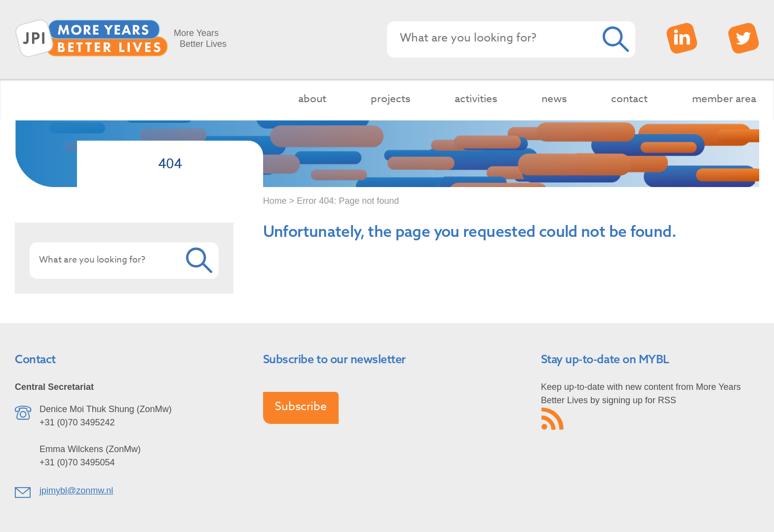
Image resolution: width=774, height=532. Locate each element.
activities (476, 98)
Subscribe (301, 407)
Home (275, 201)
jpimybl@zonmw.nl (76, 491)
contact (629, 98)
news (554, 98)
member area (724, 98)
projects (390, 98)
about (312, 98)
